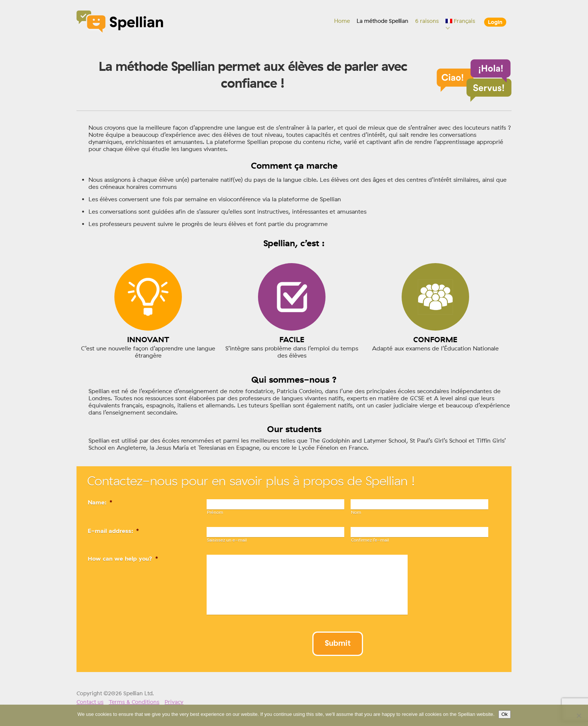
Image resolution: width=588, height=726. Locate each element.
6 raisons (427, 21)
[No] (579, 716)
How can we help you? (123, 559)
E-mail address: (113, 531)
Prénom (215, 512)
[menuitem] (460, 21)
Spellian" (120, 22)
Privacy (174, 702)
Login (495, 22)
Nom (356, 512)
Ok (505, 714)
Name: (100, 502)
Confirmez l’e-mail (370, 540)
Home (342, 21)
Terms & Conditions (134, 702)
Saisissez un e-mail (227, 540)
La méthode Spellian (382, 21)
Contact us (90, 702)
